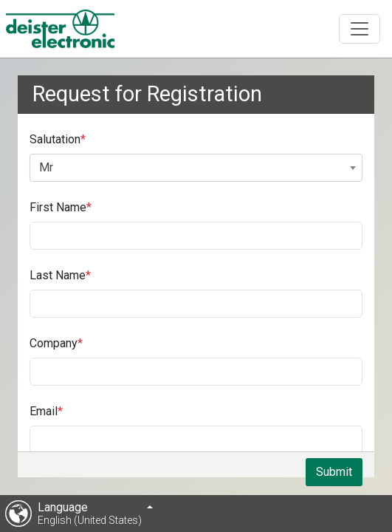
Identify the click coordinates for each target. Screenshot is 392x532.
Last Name (58, 275)
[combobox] (196, 168)
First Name (58, 207)
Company (54, 343)
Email (44, 411)
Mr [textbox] (46, 167)
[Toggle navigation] (360, 29)
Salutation (55, 139)
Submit (334, 472)
